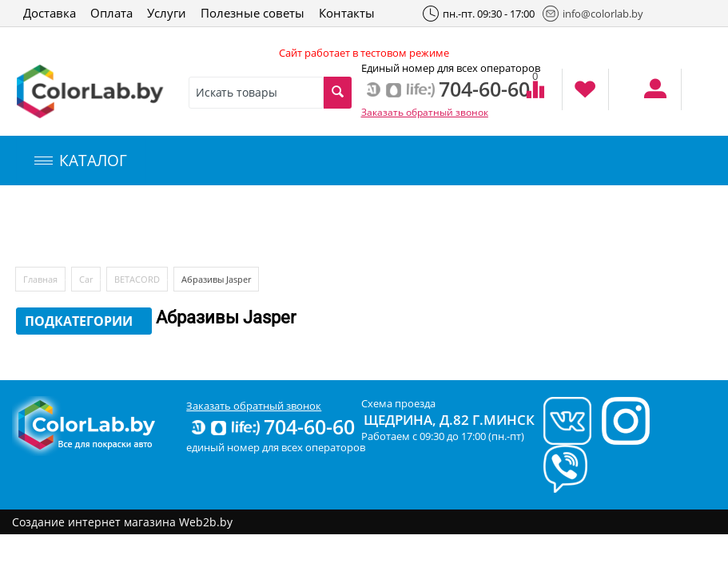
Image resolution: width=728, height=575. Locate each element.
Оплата (111, 13)
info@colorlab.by (593, 14)
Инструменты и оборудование (378, 226)
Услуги (167, 13)
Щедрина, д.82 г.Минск (449, 420)
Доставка (50, 13)
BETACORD (137, 279)
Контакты (347, 13)
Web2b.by (206, 522)
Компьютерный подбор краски (149, 226)
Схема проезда (398, 403)
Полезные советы (253, 13)
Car (86, 279)
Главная (40, 279)
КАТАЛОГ (81, 161)
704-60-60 (272, 426)
